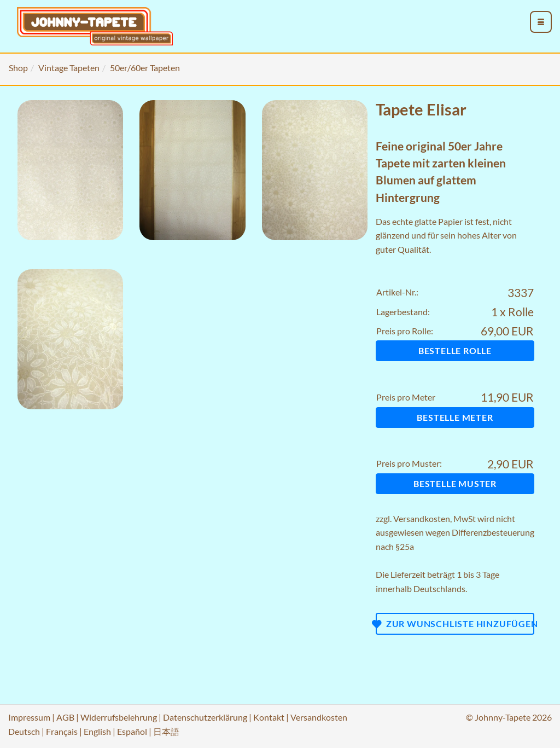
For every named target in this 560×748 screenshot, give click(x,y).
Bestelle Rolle (455, 350)
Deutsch (24, 731)
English (97, 731)
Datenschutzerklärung (205, 717)
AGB (65, 717)
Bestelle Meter (455, 417)
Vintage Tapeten (69, 68)
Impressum (29, 717)
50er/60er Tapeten (145, 68)
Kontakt (269, 717)
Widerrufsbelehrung (119, 717)
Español (132, 731)
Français (62, 731)
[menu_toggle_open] (541, 22)
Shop (18, 68)
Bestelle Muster (455, 483)
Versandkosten (422, 518)
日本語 (166, 731)
